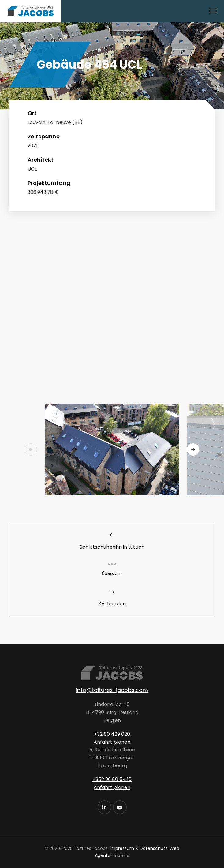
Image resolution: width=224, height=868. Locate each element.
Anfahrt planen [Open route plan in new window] (112, 742)
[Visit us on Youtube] (120, 807)
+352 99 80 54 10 (112, 779)
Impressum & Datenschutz (139, 848)
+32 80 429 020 (112, 734)
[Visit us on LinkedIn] (105, 807)
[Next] (193, 449)
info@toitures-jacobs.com (112, 690)
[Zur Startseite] (31, 11)
